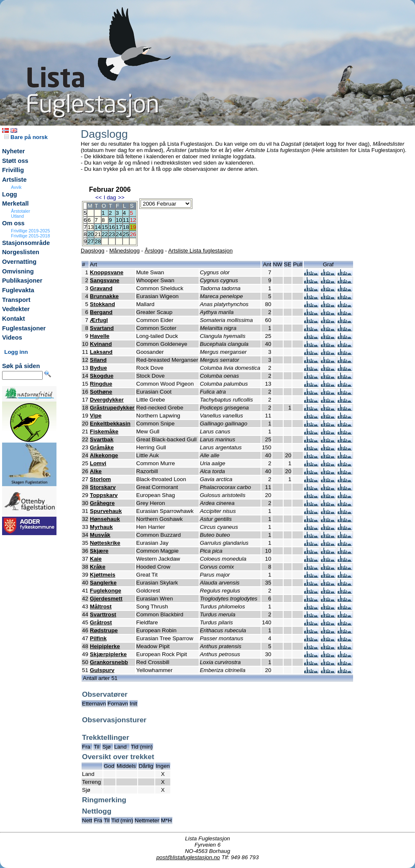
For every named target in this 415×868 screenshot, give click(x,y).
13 (91, 227)
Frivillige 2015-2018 (30, 236)
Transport (16, 300)
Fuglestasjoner (24, 328)
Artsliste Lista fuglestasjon (200, 251)
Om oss (13, 223)
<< (99, 197)
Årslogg (154, 251)
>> (121, 197)
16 (112, 227)
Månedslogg (124, 251)
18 (126, 227)
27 (91, 241)
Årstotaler (20, 211)
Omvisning (18, 271)
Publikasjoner (22, 281)
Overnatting (19, 262)
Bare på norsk (26, 137)
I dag (110, 197)
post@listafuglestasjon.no (188, 857)
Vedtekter (16, 309)
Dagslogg (92, 251)
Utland (17, 216)
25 (126, 234)
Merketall (15, 203)
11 (126, 220)
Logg (10, 194)
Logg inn (16, 352)
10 (119, 220)
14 (98, 227)
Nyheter (14, 151)
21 (98, 234)
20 (91, 234)
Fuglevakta (18, 290)
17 (119, 227)
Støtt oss (15, 161)
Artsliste (14, 180)
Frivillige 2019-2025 (30, 231)
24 (119, 234)
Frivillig (13, 170)
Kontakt (14, 319)
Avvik (16, 187)
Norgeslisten (21, 252)
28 (98, 241)
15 (105, 227)
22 (105, 234)
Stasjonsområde (26, 243)
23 (112, 234)
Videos (12, 337)
